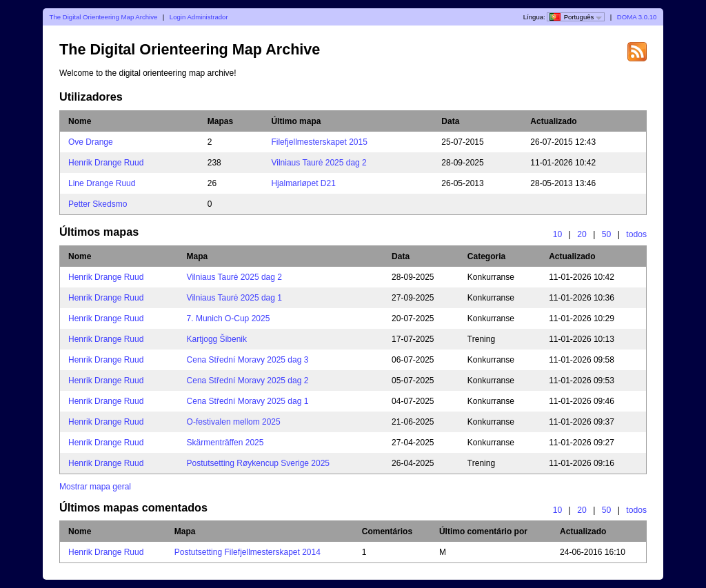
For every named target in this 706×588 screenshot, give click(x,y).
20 (582, 234)
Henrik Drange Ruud (106, 163)
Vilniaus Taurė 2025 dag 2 (319, 163)
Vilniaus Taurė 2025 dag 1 (234, 298)
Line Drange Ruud (102, 183)
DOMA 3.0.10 (637, 17)
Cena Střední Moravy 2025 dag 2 (248, 381)
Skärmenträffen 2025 (225, 443)
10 (558, 234)
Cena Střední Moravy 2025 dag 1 (248, 401)
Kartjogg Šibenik (217, 339)
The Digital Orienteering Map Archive (104, 17)
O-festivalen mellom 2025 (234, 422)
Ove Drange (91, 142)
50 (607, 234)
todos (636, 234)
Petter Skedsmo (98, 204)
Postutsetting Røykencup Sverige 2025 (258, 463)
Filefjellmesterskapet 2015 (319, 142)
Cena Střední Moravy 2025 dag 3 (248, 360)
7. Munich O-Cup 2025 (229, 318)
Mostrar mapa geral (95, 487)
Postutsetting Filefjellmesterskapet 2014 (248, 552)
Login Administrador (199, 17)
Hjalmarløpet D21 (303, 183)
